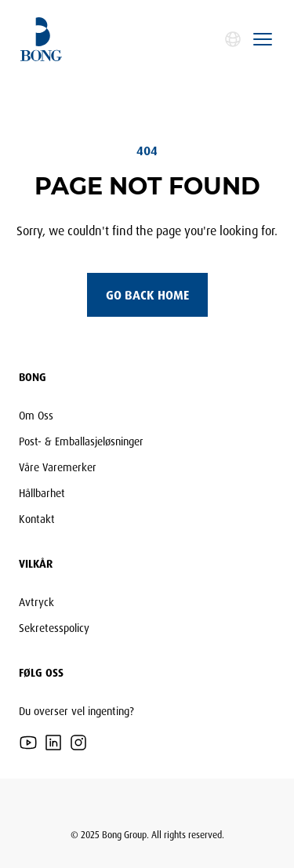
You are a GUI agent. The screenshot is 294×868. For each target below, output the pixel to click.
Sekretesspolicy (54, 628)
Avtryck (36, 602)
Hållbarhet (42, 493)
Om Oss (36, 415)
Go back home (147, 295)
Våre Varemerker (58, 467)
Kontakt (37, 519)
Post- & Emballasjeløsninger (81, 441)
